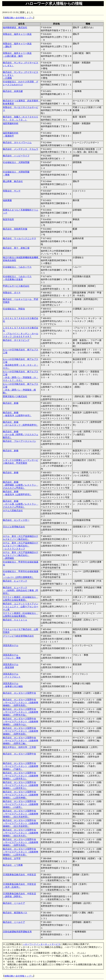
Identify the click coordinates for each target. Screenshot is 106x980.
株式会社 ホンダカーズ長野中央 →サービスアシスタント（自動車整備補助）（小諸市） (21, 804)
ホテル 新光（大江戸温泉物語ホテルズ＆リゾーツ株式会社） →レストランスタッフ (21, 546)
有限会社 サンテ (12, 191)
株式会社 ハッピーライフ (16, 156)
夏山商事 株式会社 (13, 181)
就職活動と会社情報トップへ (19, 18)
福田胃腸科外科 (11, 123)
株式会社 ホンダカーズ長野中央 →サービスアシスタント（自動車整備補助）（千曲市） (21, 766)
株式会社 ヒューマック (15, 581)
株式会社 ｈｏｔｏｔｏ (15, 620)
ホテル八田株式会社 (13, 511)
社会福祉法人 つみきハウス (17, 267)
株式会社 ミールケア (14, 903)
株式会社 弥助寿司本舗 (15, 229)
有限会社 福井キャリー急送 (17, 34)
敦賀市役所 (8, 219)
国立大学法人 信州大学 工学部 (19, 747)
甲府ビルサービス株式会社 (16, 286)
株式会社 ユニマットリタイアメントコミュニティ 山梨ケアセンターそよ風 (21, 607)
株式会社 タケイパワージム (17, 142)
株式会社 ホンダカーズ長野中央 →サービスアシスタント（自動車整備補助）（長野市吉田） (21, 731)
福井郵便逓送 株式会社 (15, 28)
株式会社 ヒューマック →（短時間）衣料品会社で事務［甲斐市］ (21, 590)
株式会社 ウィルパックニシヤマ (19, 238)
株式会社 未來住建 (13, 91)
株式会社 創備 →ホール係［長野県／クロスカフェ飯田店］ (21, 435)
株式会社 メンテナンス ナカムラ (21, 149)
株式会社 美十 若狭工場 (16, 248)
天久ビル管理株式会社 (14, 527)
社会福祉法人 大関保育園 (16, 162)
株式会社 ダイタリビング (16, 340)
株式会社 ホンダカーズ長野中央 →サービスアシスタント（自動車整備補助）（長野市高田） (21, 703)
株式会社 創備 (11, 403)
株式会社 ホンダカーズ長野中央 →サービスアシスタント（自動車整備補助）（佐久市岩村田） (21, 814)
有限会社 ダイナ (12, 293)
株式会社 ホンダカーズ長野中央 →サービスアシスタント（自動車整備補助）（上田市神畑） (21, 795)
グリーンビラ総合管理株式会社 (18, 636)
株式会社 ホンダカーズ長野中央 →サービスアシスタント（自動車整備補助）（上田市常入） (21, 776)
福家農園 (7, 200)
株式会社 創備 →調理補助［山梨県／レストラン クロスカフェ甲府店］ (21, 485)
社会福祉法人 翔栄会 (14, 309)
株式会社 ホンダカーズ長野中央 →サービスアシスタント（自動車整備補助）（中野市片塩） (21, 712)
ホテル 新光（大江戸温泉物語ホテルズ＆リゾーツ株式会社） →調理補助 (21, 555)
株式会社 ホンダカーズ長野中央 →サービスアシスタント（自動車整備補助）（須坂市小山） (21, 722)
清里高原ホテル (11, 645)
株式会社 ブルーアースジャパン (19, 441)
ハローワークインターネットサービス (42, 944)
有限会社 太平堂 (12, 858)
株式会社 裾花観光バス (15, 913)
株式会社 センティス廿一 (16, 520)
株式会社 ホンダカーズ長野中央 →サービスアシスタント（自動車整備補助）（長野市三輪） (21, 741)
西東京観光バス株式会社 (15, 396)
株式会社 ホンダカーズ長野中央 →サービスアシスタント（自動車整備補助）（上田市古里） (21, 852)
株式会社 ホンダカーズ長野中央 (19, 693)
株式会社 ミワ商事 (13, 865)
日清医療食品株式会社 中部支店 (19, 875)
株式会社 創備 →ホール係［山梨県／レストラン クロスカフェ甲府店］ (21, 504)
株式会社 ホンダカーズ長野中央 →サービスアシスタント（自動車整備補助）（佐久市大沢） (21, 833)
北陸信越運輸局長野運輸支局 (17, 932)
